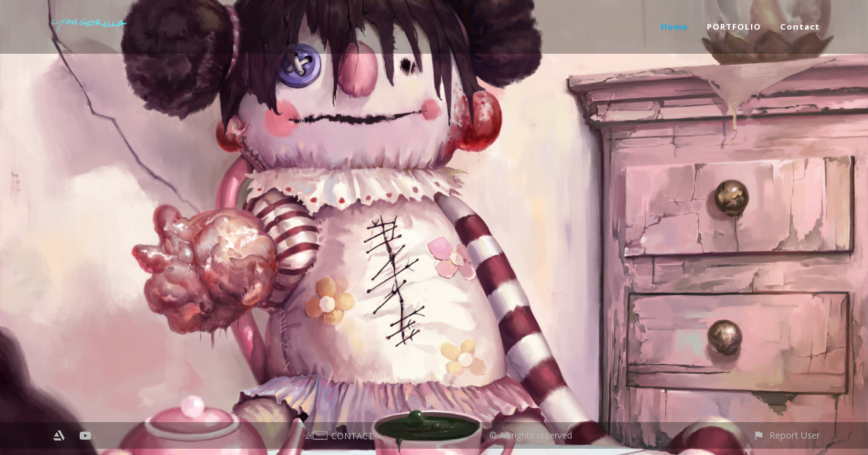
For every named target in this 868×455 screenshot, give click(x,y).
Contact (800, 27)
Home (674, 27)
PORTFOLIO (734, 27)
